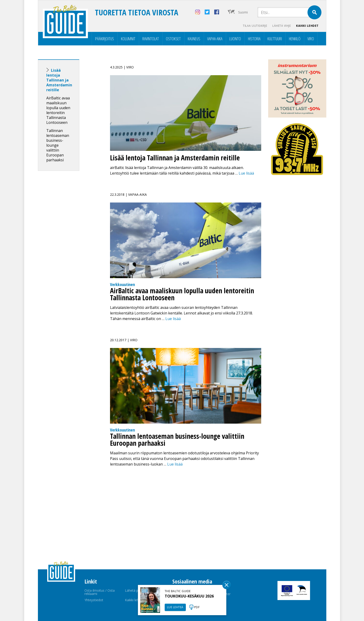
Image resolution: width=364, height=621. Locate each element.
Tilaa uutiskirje (254, 26)
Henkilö (295, 39)
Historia (254, 39)
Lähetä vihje (281, 26)
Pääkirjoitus (105, 39)
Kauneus (194, 39)
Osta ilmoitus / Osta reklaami (100, 592)
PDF (197, 607)
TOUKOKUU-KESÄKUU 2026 (189, 596)
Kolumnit (128, 39)
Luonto (235, 39)
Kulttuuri (275, 39)
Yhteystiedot (94, 600)
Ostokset (173, 39)
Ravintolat (151, 39)
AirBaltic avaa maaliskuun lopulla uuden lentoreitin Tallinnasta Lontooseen (58, 110)
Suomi (243, 12)
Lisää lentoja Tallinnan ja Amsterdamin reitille (59, 80)
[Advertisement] (67, 248)
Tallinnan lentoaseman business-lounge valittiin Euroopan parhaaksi (58, 145)
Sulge (227, 585)
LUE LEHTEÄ (175, 607)
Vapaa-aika (215, 39)
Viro (311, 39)
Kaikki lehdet (307, 26)
